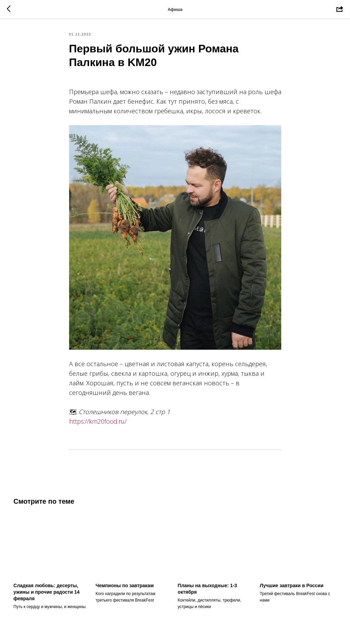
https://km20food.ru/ (98, 423)
